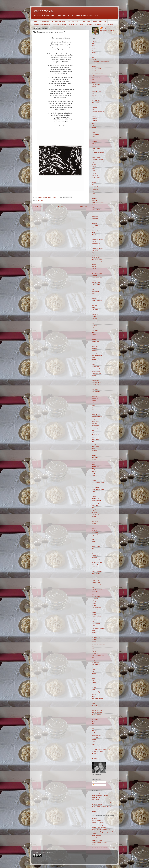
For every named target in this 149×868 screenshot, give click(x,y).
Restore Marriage (97, 589)
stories (94, 678)
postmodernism (96, 546)
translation (95, 719)
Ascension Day (96, 78)
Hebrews (94, 319)
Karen (93, 387)
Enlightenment (96, 210)
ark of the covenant (97, 73)
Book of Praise (96, 100)
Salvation (94, 619)
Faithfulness (95, 230)
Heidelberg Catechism (98, 321)
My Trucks (98, 24)
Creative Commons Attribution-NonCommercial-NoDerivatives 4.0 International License (75, 858)
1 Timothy (94, 41)
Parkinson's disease (97, 519)
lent (39, 200)
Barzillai (94, 89)
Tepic (93, 703)
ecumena (94, 196)
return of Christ (96, 596)
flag (93, 253)
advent (94, 55)
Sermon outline (96, 637)
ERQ (93, 214)
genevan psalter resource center (101, 830)
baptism (94, 87)
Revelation (95, 599)
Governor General (97, 301)
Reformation (95, 580)
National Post (95, 480)
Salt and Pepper (96, 617)
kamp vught (95, 811)
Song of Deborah (96, 660)
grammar (94, 305)
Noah (93, 492)
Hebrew (94, 316)
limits (93, 412)
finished (94, 246)
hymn (93, 332)
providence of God (97, 562)
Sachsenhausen (96, 608)
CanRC (94, 116)
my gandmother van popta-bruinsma (102, 807)
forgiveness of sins (97, 260)
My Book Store (85, 21)
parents (94, 517)
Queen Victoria (96, 574)
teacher (94, 694)
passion (94, 524)
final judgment (96, 244)
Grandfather (95, 310)
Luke (93, 430)
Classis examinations (98, 153)
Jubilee (94, 378)
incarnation (95, 348)
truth (93, 724)
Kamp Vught (95, 385)
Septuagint (95, 635)
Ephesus (94, 212)
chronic (94, 144)
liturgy (93, 419)
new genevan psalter (98, 823)
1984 (93, 43)
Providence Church (97, 560)
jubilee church (96, 800)
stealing (94, 674)
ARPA (93, 75)
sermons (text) (96, 793)
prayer (93, 549)
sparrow (94, 667)
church (94, 146)
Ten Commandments (98, 699)
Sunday (94, 687)
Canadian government (98, 112)
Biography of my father (76, 24)
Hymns (94, 335)
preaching (94, 551)
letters (93, 405)
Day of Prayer (96, 178)
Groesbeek (95, 314)
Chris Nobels (95, 134)
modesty (94, 460)
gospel (94, 294)
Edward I (94, 200)
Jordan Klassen (96, 371)
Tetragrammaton (96, 708)
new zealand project (97, 838)
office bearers (96, 498)
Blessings (94, 98)
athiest (94, 80)
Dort (93, 191)
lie (92, 407)
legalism (94, 401)
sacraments (95, 610)
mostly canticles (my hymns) (100, 795)
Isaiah (93, 357)
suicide (94, 685)
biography (94, 96)
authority (94, 82)
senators (94, 633)
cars (93, 123)
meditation (95, 451)
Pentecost (94, 530)
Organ (93, 508)
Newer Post (38, 207)
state (93, 671)
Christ (93, 137)
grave (93, 312)
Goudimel (94, 298)
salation (94, 614)
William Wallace (96, 735)
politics (94, 542)
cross (93, 169)
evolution (94, 221)
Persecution (95, 533)
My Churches (108, 24)
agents (94, 57)
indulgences (95, 351)
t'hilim (93, 845)
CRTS (93, 171)
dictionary (94, 182)
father (93, 237)
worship (94, 740)
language (94, 396)
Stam (93, 669)
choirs (93, 132)
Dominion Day (96, 187)
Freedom (94, 271)
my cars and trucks (97, 804)
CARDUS (94, 121)
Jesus (93, 364)
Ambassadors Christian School (100, 62)
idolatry (94, 339)
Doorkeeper (95, 189)
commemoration (96, 157)
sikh (93, 649)
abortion (94, 46)
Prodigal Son (95, 555)
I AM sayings (95, 337)
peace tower (95, 528)
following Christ (96, 257)
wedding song (96, 733)
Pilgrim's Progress (97, 535)
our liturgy (94, 512)
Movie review (95, 467)
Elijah (93, 207)
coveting (94, 164)
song (93, 658)
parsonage (95, 521)
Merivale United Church (98, 453)
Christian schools (96, 139)
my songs (94, 818)
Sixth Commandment (98, 655)
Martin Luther (95, 446)
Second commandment (98, 628)
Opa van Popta (96, 503)
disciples (94, 185)
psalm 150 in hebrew (98, 840)
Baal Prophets (96, 84)
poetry (42, 200)
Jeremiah (94, 362)
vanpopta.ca (43, 11)
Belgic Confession (97, 91)
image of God (95, 342)
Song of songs (96, 662)
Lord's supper (95, 428)
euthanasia (95, 216)
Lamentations (95, 394)
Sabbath (94, 605)
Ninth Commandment (98, 489)
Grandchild (95, 307)
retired (93, 594)
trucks (93, 721)
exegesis (94, 223)
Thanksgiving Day (97, 710)
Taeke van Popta (96, 692)
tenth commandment (97, 701)
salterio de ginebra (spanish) (100, 842)
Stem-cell (94, 676)
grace (93, 303)
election (94, 205)
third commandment (97, 717)
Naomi (93, 473)
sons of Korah (96, 665)
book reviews (95, 103)
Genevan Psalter (96, 282)
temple (94, 696)
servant (94, 642)
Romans (94, 603)
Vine (93, 728)
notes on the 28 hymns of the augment (103, 802)
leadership (95, 398)
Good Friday (95, 291)
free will (94, 269)
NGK (93, 485)
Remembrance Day (97, 585)
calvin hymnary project (98, 825)
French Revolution (97, 273)
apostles (94, 66)
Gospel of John (96, 296)
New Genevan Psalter (59, 21)
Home (35, 21)
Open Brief (95, 505)
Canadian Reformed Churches (100, 114)
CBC (93, 125)
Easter (93, 194)
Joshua (94, 376)
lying (93, 432)
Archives (94, 71)
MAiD (93, 437)
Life (93, 410)
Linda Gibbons (96, 414)
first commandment (97, 248)
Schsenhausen (96, 624)
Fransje (94, 264)
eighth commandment (98, 203)
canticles (94, 119)
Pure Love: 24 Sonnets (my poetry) (102, 749)
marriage (94, 444)
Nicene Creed (96, 487)
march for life (95, 439)
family (93, 232)
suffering (94, 683)
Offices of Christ (96, 501)
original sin (95, 510)
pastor (93, 526)
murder (94, 471)
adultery (94, 53)
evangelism (95, 219)
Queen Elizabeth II (97, 571)
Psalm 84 (94, 567)
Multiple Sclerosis (97, 469)
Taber (93, 690)
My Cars (89, 24)
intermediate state (97, 355)
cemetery (94, 128)
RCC (93, 578)
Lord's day (95, 423)
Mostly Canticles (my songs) (42, 24)
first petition (95, 250)
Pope (93, 544)
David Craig (95, 175)
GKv (93, 287)
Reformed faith (96, 583)
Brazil (93, 109)
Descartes (95, 180)
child (93, 130)
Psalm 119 (95, 564)
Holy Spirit (95, 330)
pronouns (94, 558)
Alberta (94, 59)
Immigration (95, 346)
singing (94, 651)
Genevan (94, 280)
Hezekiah (94, 326)
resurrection (95, 592)
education (94, 198)
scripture (94, 626)
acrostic (94, 48)
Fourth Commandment (98, 262)
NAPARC (94, 476)
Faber (93, 228)
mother (94, 464)
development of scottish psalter (100, 827)
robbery (94, 601)
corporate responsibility (98, 162)
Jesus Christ (95, 367)
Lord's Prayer (95, 426)
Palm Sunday (95, 514)
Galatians (94, 276)
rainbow (94, 576)
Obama (94, 496)
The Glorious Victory (97, 712)
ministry (94, 455)
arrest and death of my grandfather (101, 809)
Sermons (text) (73, 21)
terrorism (94, 706)
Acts (93, 50)
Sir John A (95, 653)
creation (94, 166)
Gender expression (97, 278)
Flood (93, 255)
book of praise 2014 (97, 820)
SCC (93, 621)
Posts (95, 782)
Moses (94, 462)
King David (95, 389)
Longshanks (95, 421)
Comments (97, 785)
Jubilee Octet (95, 380)
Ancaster (94, 64)
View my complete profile (107, 30)
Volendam (94, 731)
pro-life (94, 553)
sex (93, 646)
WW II (93, 742)
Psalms (94, 569)
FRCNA (94, 266)
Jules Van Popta (96, 382)
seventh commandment (98, 644)
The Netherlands (96, 715)
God (93, 289)
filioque (94, 241)
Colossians (95, 155)
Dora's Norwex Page (100, 21)
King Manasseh (96, 392)
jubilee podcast (96, 797)
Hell (93, 323)
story (93, 680)
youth (93, 744)
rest (93, 587)
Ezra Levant (95, 225)
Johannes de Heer (97, 369)
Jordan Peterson (96, 373)
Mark (93, 442)
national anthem (96, 478)
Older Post (83, 207)
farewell (94, 235)
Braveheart (95, 107)
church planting (96, 148)
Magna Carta (95, 435)
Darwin (94, 173)
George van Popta (108, 28)
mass (93, 448)
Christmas (95, 141)
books (93, 105)
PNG (93, 537)
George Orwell (96, 285)
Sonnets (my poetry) (60, 24)
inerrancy (94, 353)
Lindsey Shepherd (97, 417)
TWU (93, 726)
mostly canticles (96, 836)
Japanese (94, 360)
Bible (93, 94)
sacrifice (94, 612)
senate (94, 630)
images (94, 344)
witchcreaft (95, 737)
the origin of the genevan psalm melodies (103, 847)
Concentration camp (97, 160)
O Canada (95, 494)
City (93, 150)
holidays (94, 328)
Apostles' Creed (96, 68)
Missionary (95, 458)
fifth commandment (97, 239)
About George (44, 21)
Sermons (94, 640)
